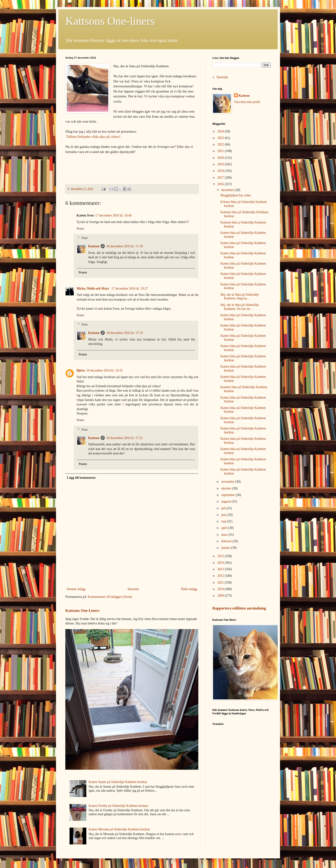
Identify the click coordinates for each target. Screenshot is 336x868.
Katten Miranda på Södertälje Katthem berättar (119, 829)
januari (226, 548)
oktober (227, 488)
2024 (221, 131)
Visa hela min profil (247, 102)
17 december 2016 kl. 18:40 (114, 215)
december (228, 190)
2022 (221, 144)
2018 (221, 171)
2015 (221, 556)
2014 (221, 563)
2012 (221, 576)
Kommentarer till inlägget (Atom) (110, 597)
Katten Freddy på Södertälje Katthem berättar (118, 806)
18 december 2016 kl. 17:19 (124, 333)
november (228, 482)
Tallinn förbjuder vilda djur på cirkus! (93, 136)
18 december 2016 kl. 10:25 (104, 370)
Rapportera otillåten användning (239, 608)
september (228, 495)
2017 (221, 178)
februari (227, 541)
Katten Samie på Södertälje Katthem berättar (118, 782)
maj (224, 521)
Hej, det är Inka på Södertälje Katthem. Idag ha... (240, 297)
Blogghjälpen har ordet (236, 195)
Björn (81, 370)
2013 (221, 569)
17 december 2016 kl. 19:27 (130, 289)
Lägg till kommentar (81, 478)
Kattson (94, 246)
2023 (221, 138)
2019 (221, 164)
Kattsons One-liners (110, 21)
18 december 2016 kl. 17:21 (124, 438)
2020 (221, 158)
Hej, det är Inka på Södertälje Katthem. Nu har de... (240, 307)
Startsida (133, 589)
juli (224, 508)
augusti (226, 501)
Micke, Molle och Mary (93, 289)
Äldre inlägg (189, 589)
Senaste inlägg (76, 589)
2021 (221, 151)
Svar (84, 238)
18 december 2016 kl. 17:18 (124, 246)
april (225, 528)
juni (224, 515)
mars (225, 535)
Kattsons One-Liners (82, 611)
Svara (80, 229)
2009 (221, 596)
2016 (221, 184)
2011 (221, 583)
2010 (221, 589)
